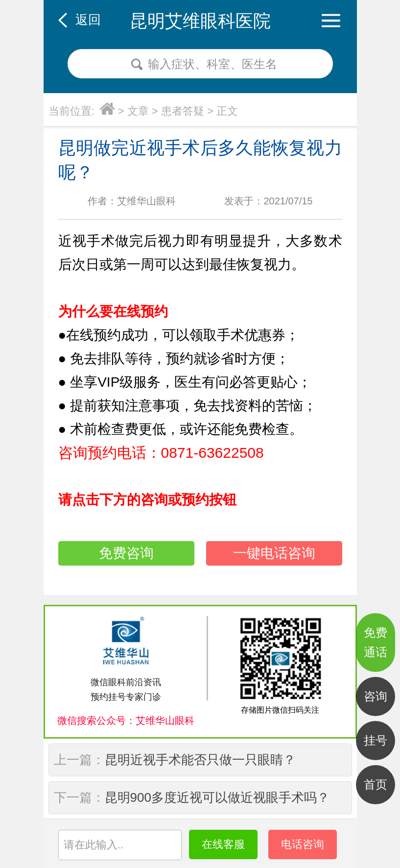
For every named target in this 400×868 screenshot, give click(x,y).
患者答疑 (183, 111)
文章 (138, 111)
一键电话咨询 (274, 553)
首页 (376, 784)
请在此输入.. (94, 845)
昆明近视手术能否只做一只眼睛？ (200, 760)
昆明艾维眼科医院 (200, 21)
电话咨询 (303, 844)
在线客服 (223, 844)
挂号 (376, 740)
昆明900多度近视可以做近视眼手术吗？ (217, 797)
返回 (88, 20)
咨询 (376, 696)
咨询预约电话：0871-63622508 (161, 453)
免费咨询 (126, 553)
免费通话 (376, 642)
